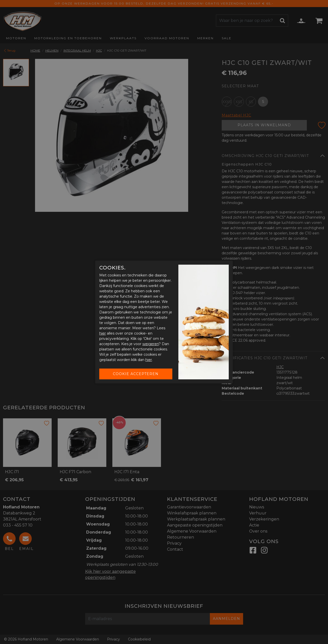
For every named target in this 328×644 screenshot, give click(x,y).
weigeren (151, 344)
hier (103, 333)
